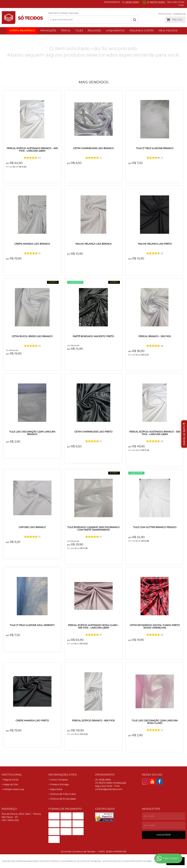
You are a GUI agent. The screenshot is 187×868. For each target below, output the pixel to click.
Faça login (74, 13)
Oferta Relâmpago (22, 31)
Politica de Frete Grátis (63, 794)
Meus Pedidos (168, 31)
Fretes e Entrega (59, 785)
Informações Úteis (63, 775)
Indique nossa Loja (14, 789)
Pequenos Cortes (142, 31)
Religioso (94, 31)
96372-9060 (156, 2)
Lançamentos (115, 31)
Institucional (12, 775)
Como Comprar (59, 780)
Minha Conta (165, 14)
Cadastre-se (179, 14)
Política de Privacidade (63, 799)
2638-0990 (131, 2)
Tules (79, 31)
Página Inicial (11, 780)
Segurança (56, 789)
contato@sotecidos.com (109, 789)
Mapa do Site (11, 785)
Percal (66, 31)
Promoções (48, 31)
